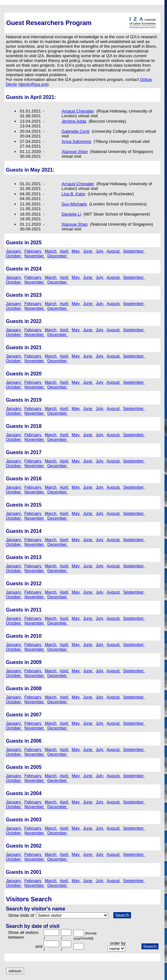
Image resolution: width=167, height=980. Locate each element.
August (113, 251)
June (88, 251)
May (76, 251)
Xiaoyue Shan (75, 152)
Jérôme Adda (74, 121)
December (58, 256)
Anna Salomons (76, 141)
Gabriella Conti (75, 131)
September (134, 251)
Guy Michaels (74, 204)
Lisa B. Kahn (74, 194)
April (64, 251)
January (14, 251)
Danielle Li (71, 214)
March (51, 251)
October (14, 256)
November (35, 256)
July (100, 251)
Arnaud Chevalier (78, 111)
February (33, 251)
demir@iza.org (33, 84)
